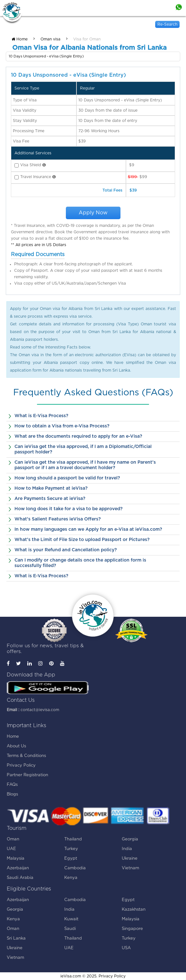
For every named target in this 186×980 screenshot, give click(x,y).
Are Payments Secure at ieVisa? (50, 499)
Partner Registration (27, 775)
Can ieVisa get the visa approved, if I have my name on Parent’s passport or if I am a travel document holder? (85, 465)
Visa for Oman (87, 39)
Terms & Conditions (26, 756)
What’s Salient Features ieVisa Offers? (58, 519)
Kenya (71, 878)
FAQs (12, 785)
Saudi (70, 929)
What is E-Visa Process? (41, 416)
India (127, 849)
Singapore (132, 929)
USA (126, 948)
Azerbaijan (18, 868)
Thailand (73, 839)
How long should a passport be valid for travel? (67, 478)
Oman (13, 839)
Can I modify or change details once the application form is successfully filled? (80, 563)
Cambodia (75, 868)
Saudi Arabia (20, 878)
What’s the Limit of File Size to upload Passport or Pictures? (82, 540)
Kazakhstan (134, 910)
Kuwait (71, 919)
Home (20, 39)
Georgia (130, 839)
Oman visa (50, 39)
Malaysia (16, 859)
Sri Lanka (16, 938)
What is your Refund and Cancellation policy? (66, 550)
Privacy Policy (21, 765)
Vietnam (130, 868)
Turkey (71, 849)
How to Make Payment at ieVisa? (51, 488)
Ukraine (130, 859)
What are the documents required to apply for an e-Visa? (78, 436)
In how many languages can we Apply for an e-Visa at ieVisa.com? (88, 529)
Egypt (71, 859)
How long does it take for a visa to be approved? (69, 509)
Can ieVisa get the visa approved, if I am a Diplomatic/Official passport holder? (83, 449)
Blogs (12, 794)
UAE (11, 849)
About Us (16, 746)
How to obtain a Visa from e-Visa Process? (62, 426)
